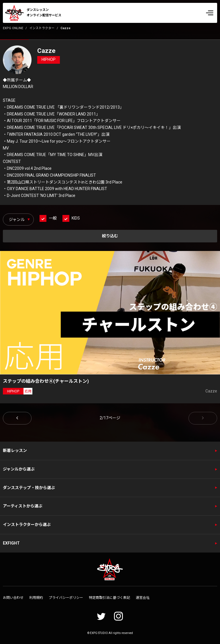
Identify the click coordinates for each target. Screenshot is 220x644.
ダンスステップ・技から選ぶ (29, 488)
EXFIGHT (11, 543)
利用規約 (36, 598)
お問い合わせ (13, 598)
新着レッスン (15, 450)
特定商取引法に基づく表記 (109, 598)
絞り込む (110, 236)
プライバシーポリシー (66, 598)
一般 (53, 218)
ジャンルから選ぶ (19, 469)
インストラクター (42, 28)
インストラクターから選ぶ (27, 525)
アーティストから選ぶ (23, 506)
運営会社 (143, 598)
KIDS (76, 218)
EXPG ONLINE (13, 28)
